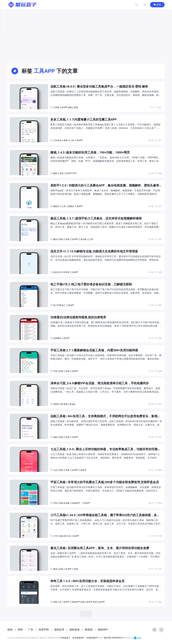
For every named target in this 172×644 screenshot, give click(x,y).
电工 (63, 305)
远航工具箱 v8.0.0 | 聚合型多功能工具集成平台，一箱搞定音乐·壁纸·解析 (99, 86)
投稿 (10, 630)
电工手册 (57, 305)
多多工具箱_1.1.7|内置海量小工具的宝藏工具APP (84, 119)
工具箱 (56, 107)
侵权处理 (59, 630)
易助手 (56, 206)
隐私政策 (75, 630)
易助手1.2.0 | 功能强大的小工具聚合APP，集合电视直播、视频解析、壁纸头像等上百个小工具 (105, 186)
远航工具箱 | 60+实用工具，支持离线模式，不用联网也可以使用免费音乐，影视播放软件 (105, 416)
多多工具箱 (62, 140)
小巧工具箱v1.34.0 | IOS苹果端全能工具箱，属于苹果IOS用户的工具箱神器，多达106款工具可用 (105, 515)
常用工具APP (99, 602)
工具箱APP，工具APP (80, 503)
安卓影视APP (78, 638)
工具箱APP (75, 602)
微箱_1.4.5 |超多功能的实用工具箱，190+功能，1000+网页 (90, 152)
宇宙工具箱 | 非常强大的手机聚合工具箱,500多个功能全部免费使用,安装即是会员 (105, 482)
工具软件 (82, 470)
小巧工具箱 (58, 536)
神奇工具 (57, 602)
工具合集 (82, 239)
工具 (55, 140)
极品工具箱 (58, 239)
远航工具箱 (73, 107)
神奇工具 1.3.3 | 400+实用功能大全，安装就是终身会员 (88, 581)
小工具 (71, 140)
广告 (31, 630)
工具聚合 (70, 206)
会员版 (67, 503)
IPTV (75, 173)
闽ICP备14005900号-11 (114, 638)
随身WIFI (103, 630)
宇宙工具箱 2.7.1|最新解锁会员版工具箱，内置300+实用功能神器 (94, 350)
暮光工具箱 (58, 569)
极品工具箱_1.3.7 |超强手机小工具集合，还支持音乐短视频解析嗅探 (96, 218)
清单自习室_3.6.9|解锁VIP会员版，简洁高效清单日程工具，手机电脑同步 (100, 383)
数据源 (89, 630)
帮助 (20, 630)
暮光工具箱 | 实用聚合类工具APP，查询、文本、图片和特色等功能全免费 (100, 548)
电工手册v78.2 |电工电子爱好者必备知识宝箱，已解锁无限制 (91, 284)
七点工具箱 (58, 470)
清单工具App (69, 404)
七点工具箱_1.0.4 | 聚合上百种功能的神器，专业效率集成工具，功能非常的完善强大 (106, 449)
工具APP (63, 107)
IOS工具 (67, 536)
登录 (157, 5)
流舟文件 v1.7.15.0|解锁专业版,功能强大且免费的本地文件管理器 (94, 251)
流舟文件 (57, 272)
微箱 (55, 173)
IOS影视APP (92, 638)
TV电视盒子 (65, 638)
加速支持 (133, 638)
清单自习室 (58, 404)
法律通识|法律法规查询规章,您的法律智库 (78, 317)
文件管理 (66, 272)
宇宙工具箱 (58, 371)
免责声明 (44, 630)
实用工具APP (86, 602)
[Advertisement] (86, 34)
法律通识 (57, 338)
